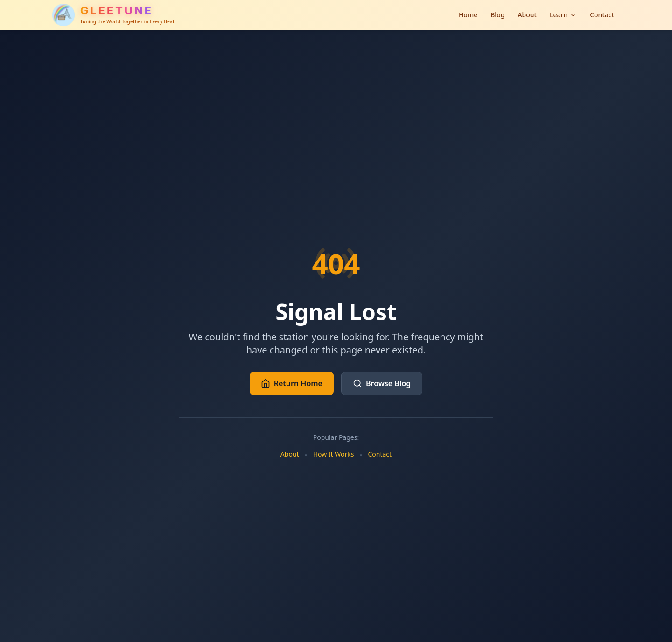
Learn (563, 15)
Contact (602, 15)
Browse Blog (382, 383)
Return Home (292, 383)
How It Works (334, 454)
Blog (497, 15)
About (527, 15)
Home (468, 15)
